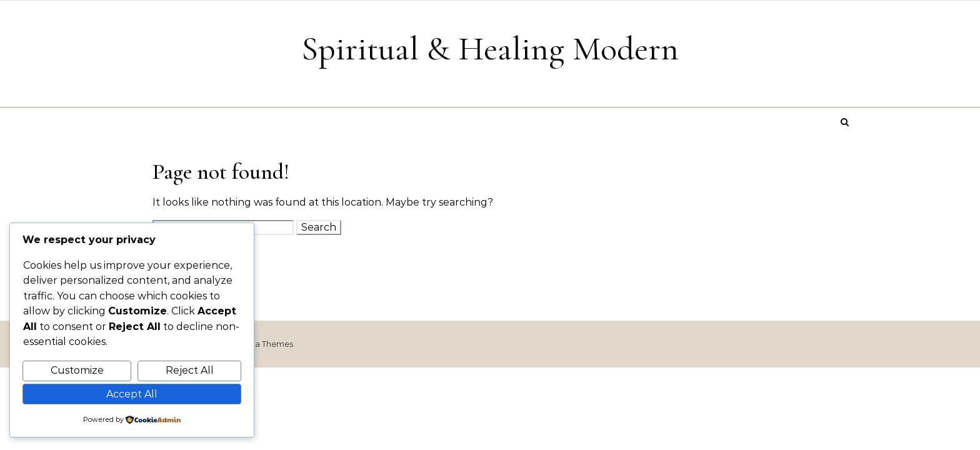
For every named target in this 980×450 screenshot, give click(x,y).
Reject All (190, 370)
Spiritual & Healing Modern (490, 48)
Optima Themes (261, 344)
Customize (77, 370)
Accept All (132, 394)
